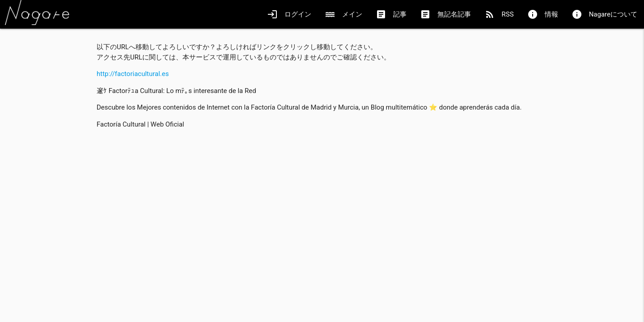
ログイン (289, 14)
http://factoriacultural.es (133, 74)
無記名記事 (445, 14)
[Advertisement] (322, 199)
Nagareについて (604, 14)
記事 (391, 14)
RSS (499, 14)
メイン (343, 14)
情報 (543, 14)
